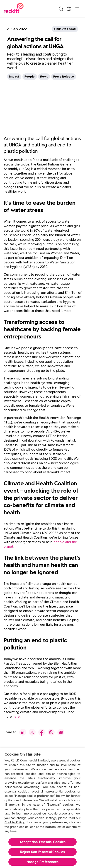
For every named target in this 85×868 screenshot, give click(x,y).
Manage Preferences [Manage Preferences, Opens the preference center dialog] (43, 862)
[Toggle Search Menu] (61, 9)
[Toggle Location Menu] (69, 9)
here (16, 717)
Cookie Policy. (15, 822)
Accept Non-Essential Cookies (43, 842)
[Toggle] (77, 9)
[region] (42, 808)
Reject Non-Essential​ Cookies (43, 852)
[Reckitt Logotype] (14, 9)
